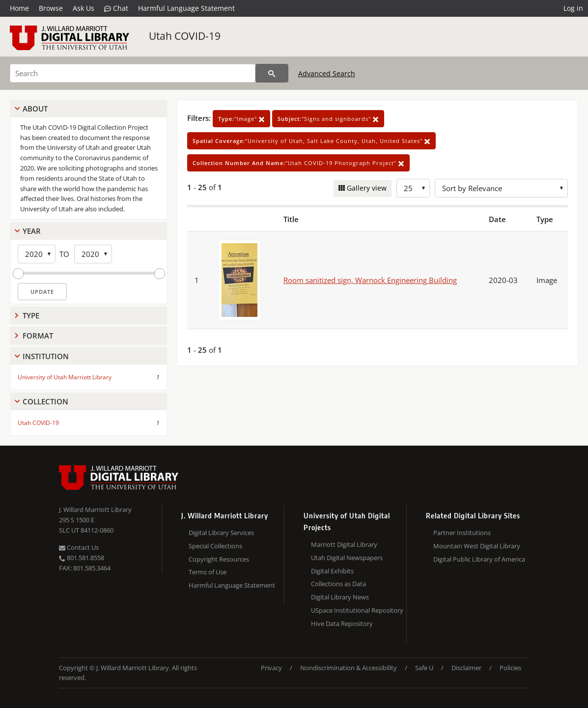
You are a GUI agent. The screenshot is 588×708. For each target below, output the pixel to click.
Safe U (424, 668)
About (35, 109)
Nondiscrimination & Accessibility (349, 668)
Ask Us (84, 8)
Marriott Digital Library (344, 544)
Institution (46, 356)
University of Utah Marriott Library (65, 377)
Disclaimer (466, 668)
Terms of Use (208, 572)
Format (38, 336)
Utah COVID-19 (185, 36)
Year (32, 231)
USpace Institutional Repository (357, 610)
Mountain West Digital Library (477, 546)
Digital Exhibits (332, 571)
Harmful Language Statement (186, 8)
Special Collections (215, 546)
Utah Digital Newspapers (347, 558)
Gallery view (366, 188)
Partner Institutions (462, 533)
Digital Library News (340, 597)
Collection (45, 401)
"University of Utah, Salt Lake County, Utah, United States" (311, 141)
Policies (510, 668)
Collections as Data (338, 584)
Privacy (271, 668)
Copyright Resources (219, 559)
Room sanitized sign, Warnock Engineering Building (370, 280)
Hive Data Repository (342, 623)
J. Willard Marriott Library (95, 510)
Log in (573, 8)
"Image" (241, 119)
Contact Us (79, 547)
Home (19, 8)
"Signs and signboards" (328, 119)
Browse (51, 8)
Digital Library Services (221, 533)
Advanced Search (327, 73)
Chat (116, 8)
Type (31, 315)
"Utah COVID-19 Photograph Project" (298, 163)
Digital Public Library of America (479, 559)
